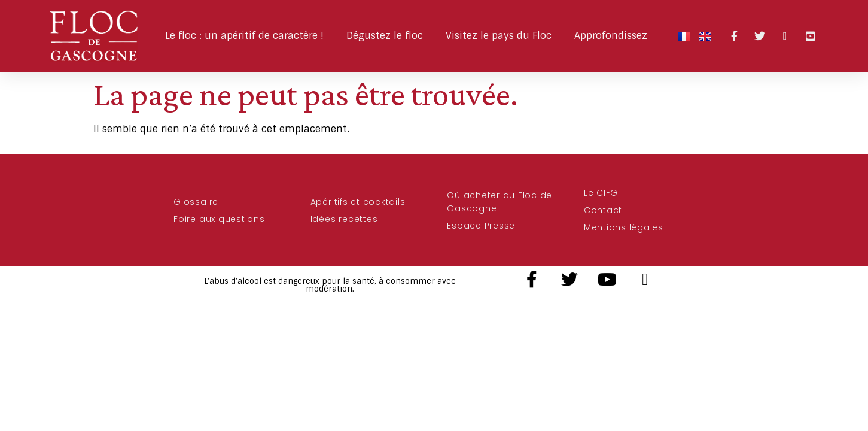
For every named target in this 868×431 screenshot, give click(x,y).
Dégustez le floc (388, 36)
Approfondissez (614, 36)
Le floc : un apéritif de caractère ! (247, 36)
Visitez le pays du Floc (502, 36)
